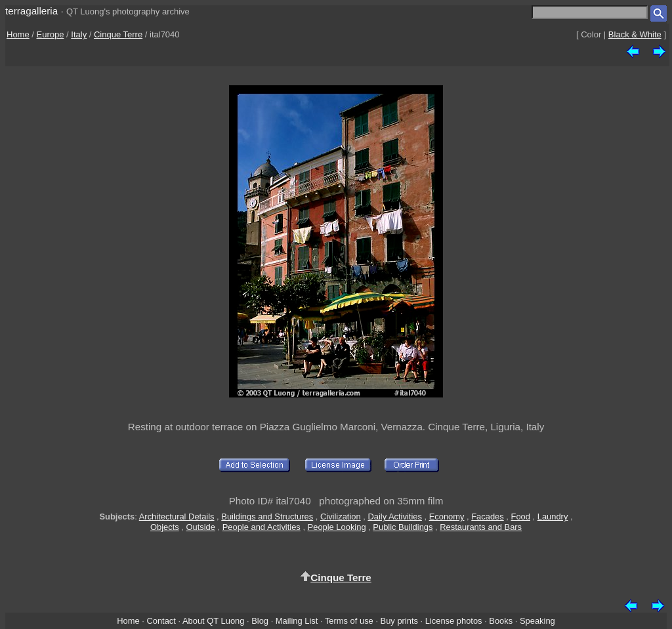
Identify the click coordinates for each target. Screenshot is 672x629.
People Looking (337, 527)
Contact (161, 621)
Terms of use (349, 621)
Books (501, 621)
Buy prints (399, 621)
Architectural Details (177, 517)
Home (18, 34)
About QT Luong (213, 621)
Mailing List (297, 621)
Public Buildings (403, 527)
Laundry (553, 517)
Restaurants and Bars (481, 527)
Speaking (537, 621)
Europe (51, 34)
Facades (488, 517)
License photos (454, 621)
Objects (165, 527)
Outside (200, 527)
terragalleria (31, 11)
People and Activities (262, 527)
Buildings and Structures (267, 517)
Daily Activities (394, 517)
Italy (79, 34)
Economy (447, 517)
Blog (260, 621)
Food (521, 517)
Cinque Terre (118, 34)
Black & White (635, 34)
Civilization (341, 517)
